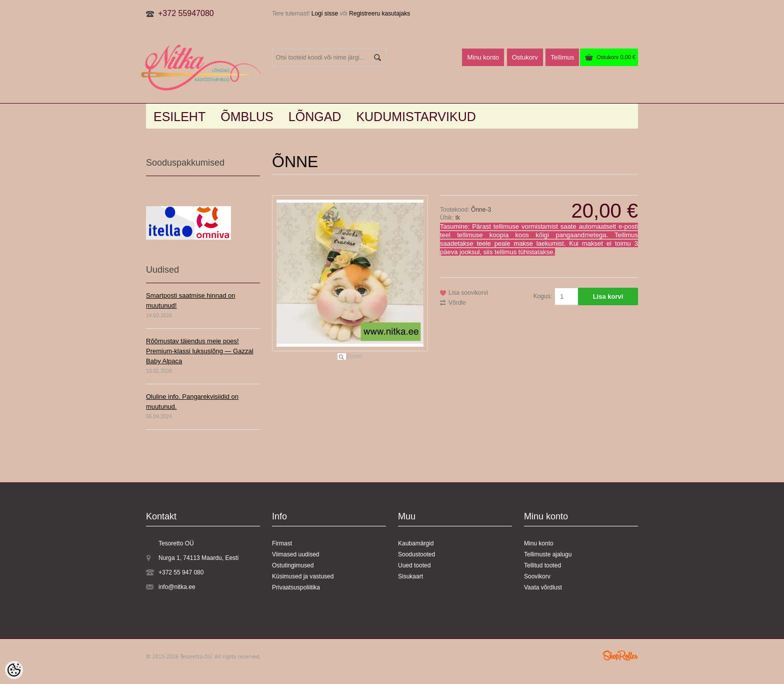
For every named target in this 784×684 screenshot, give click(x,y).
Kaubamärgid (416, 543)
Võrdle (457, 303)
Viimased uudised (296, 554)
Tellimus (562, 57)
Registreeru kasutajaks (379, 14)
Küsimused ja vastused (303, 576)
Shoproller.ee (620, 655)
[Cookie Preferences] (14, 670)
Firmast (282, 543)
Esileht (179, 117)
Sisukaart (410, 576)
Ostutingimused (293, 565)
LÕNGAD (315, 117)
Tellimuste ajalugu (548, 554)
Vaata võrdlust (543, 587)
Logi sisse (325, 14)
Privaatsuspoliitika (296, 587)
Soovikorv (537, 576)
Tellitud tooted (542, 565)
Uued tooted (414, 565)
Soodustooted (416, 554)
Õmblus (247, 117)
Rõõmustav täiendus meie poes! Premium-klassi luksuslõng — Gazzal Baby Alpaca (200, 351)
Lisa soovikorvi (468, 293)
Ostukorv (616, 57)
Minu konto (483, 57)
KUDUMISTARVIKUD (416, 117)
